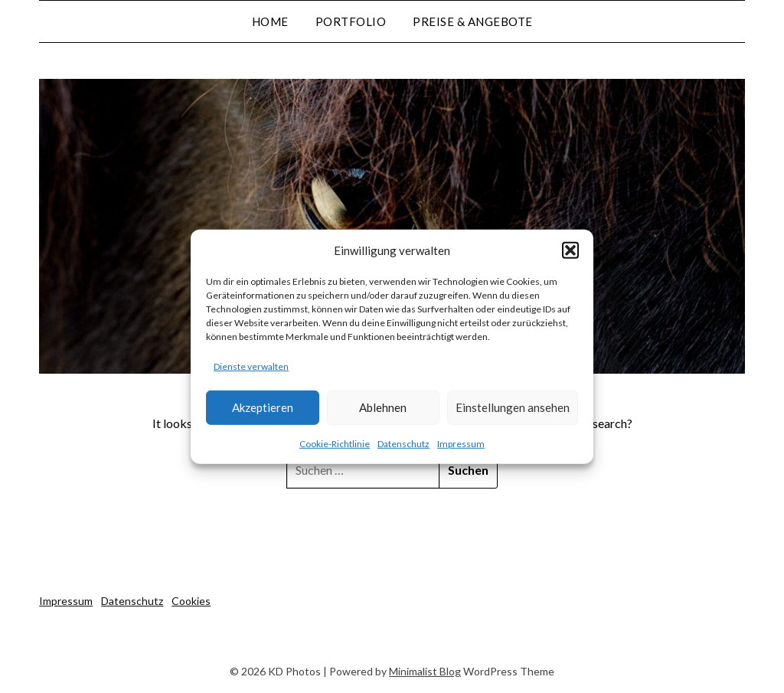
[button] (570, 250)
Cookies (191, 601)
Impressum (461, 444)
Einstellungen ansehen (513, 407)
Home (270, 21)
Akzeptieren (263, 407)
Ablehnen (383, 407)
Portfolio (351, 21)
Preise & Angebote (473, 21)
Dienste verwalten (251, 366)
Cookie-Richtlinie (335, 444)
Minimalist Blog (425, 671)
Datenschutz (403, 444)
